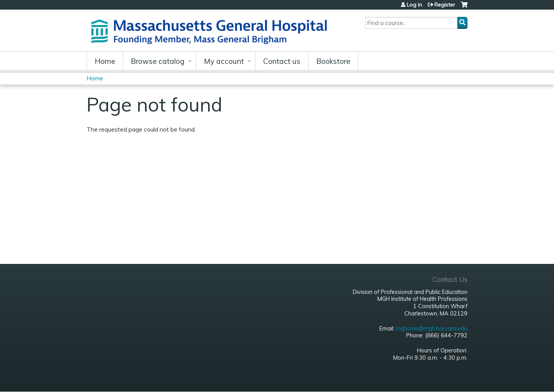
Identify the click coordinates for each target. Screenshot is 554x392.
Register (445, 5)
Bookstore (333, 61)
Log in (414, 5)
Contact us (282, 61)
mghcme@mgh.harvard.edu (432, 329)
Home (105, 61)
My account (224, 61)
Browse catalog (158, 61)
